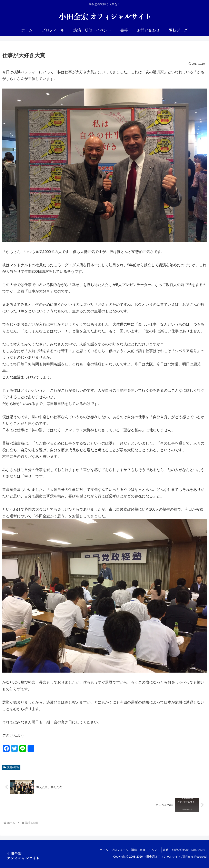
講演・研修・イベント (141, 850)
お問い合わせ (178, 850)
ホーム (97, 850)
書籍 (162, 850)
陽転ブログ (198, 850)
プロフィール (114, 850)
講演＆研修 (11, 767)
